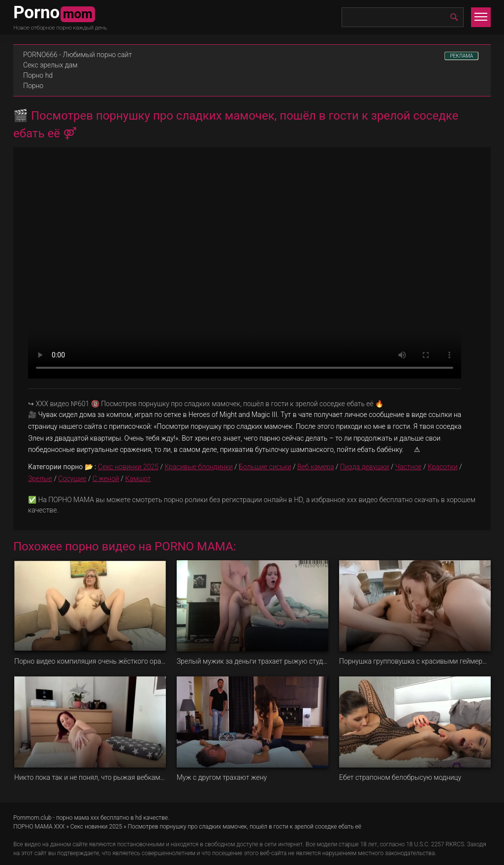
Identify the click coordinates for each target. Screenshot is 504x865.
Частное (409, 467)
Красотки (443, 467)
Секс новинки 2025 (128, 467)
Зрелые (40, 479)
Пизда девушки (365, 467)
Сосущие (72, 479)
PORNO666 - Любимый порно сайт (78, 55)
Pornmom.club (32, 818)
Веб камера (315, 467)
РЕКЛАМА (461, 56)
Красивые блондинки (198, 467)
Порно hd (38, 75)
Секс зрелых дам (50, 65)
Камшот (138, 479)
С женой (106, 479)
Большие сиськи (265, 467)
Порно (33, 86)
